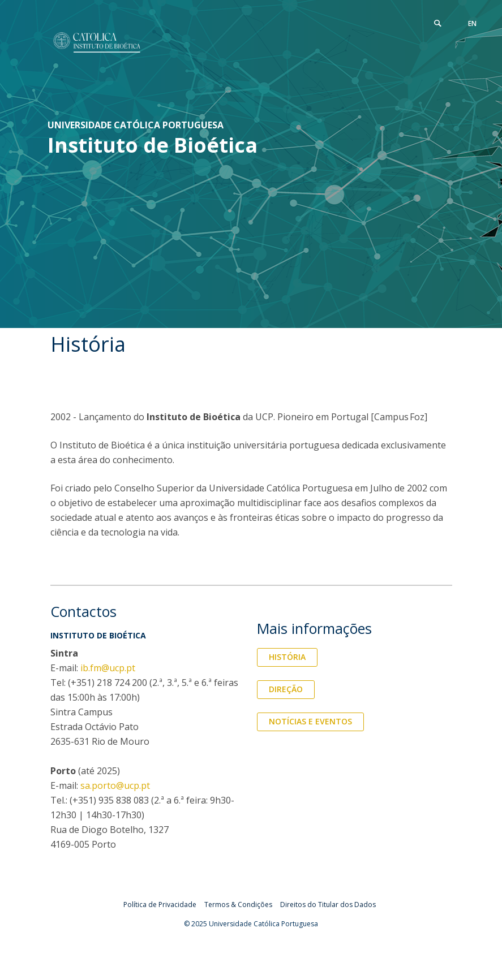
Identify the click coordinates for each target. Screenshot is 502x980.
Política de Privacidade (160, 905)
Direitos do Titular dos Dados (328, 905)
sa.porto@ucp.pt (115, 785)
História (287, 657)
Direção (286, 689)
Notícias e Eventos (310, 721)
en (472, 23)
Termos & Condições (238, 905)
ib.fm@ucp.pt (108, 668)
